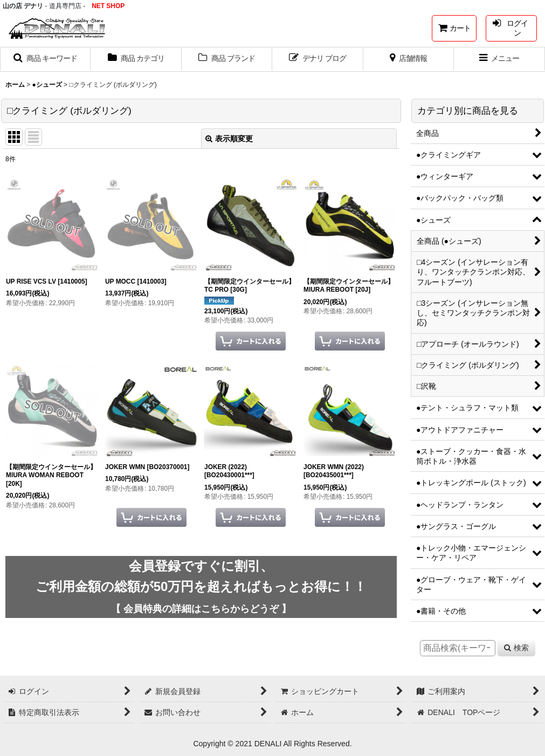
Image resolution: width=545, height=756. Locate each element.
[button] (45, 59)
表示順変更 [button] (229, 139)
